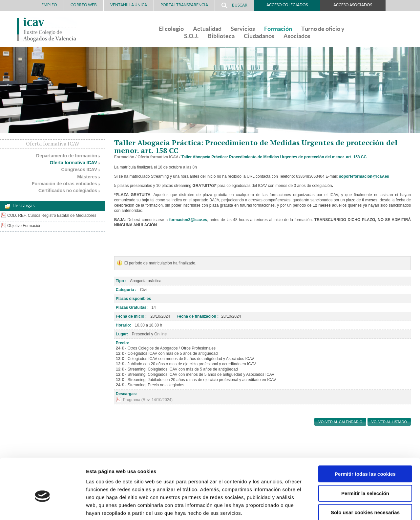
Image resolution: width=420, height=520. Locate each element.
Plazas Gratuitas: (132, 307)
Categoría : (126, 290)
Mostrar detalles (353, 507)
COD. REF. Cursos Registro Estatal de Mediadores (52, 215)
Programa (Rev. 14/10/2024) (148, 400)
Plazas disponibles (133, 299)
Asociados (297, 36)
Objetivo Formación (24, 226)
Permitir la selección (365, 459)
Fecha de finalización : (198, 316)
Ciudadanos (259, 36)
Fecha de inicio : (131, 316)
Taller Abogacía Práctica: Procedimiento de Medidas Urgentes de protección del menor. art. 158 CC (274, 157)
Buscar (234, 5)
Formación (278, 29)
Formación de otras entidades (64, 184)
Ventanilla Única (129, 5)
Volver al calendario (340, 422)
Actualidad (207, 29)
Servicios (243, 29)
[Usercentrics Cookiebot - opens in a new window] (42, 507)
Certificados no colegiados (68, 191)
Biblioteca (221, 36)
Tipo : (121, 281)
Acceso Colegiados (287, 5)
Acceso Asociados (353, 5)
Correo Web (84, 5)
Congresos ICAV (79, 170)
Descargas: (126, 394)
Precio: (123, 343)
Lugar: (122, 334)
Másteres (87, 177)
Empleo (49, 5)
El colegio (171, 29)
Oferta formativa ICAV (73, 163)
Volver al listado (389, 422)
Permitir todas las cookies (365, 440)
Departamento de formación (67, 156)
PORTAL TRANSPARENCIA (184, 5)
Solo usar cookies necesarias (365, 478)
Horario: (124, 325)
